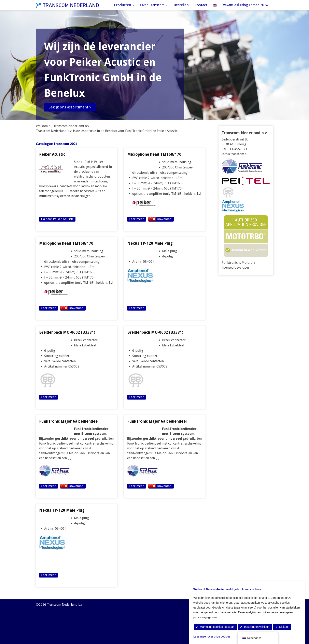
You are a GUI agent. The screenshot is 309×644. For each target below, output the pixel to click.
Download (164, 219)
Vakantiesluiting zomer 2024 (246, 5)
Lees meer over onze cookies (212, 636)
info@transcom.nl (235, 154)
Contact (201, 5)
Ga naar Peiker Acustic (57, 219)
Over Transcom (154, 5)
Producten (124, 5)
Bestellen (181, 5)
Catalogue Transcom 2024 (57, 144)
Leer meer (137, 219)
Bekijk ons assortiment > (70, 107)
